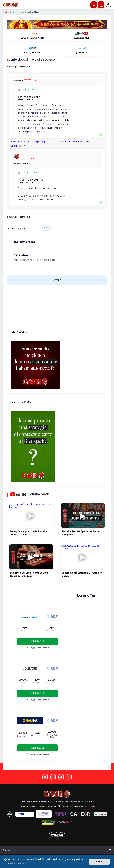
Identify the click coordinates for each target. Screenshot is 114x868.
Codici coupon (18, 146)
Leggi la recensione (38, 648)
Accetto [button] (99, 862)
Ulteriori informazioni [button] (16, 863)
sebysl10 (18, 81)
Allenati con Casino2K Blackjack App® (29, 142)
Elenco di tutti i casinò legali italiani (74, 142)
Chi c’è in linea (21, 255)
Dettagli (38, 641)
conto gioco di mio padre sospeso (32, 60)
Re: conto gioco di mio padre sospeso (31, 181)
